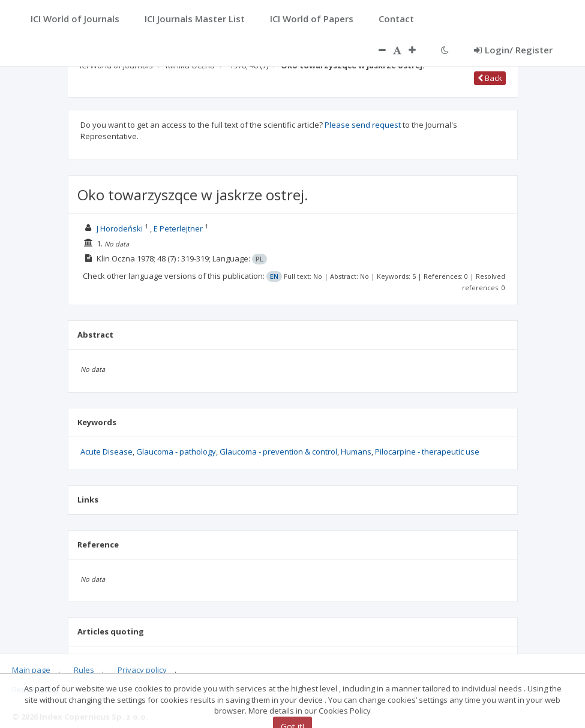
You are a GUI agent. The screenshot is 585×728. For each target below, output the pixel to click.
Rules (84, 670)
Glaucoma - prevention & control (278, 452)
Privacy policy (142, 670)
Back (490, 78)
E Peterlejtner (178, 228)
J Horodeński (120, 228)
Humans (356, 452)
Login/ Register (513, 50)
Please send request (363, 125)
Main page (31, 670)
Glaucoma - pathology (176, 452)
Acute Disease (106, 452)
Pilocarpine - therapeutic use (427, 452)
